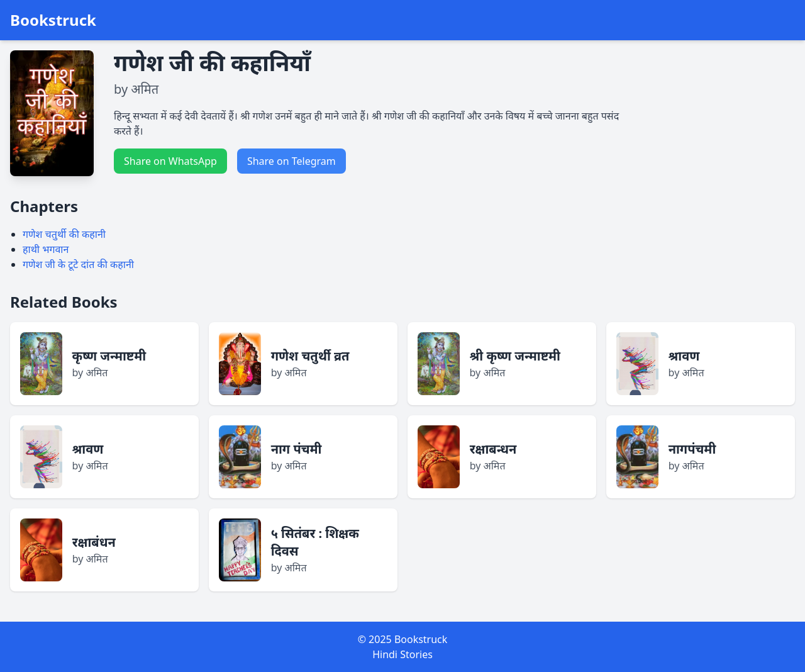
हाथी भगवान (46, 249)
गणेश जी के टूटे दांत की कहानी (78, 264)
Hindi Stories (402, 654)
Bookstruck (53, 20)
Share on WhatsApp (170, 161)
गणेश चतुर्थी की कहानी (64, 234)
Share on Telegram (291, 161)
